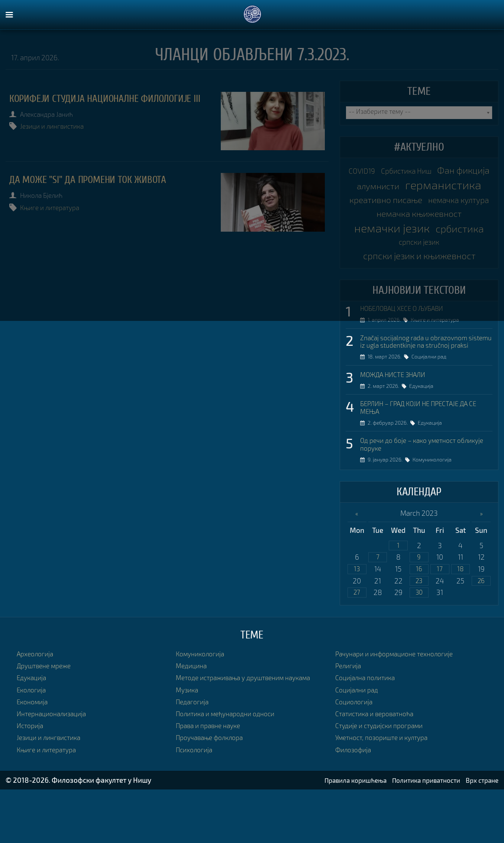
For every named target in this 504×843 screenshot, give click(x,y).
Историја (31, 779)
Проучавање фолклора (213, 791)
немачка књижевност (419, 245)
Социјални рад (432, 404)
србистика (393, 275)
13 (357, 620)
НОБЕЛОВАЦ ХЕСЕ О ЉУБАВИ (408, 345)
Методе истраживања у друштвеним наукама (250, 731)
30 (419, 645)
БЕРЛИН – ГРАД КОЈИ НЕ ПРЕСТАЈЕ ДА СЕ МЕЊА (426, 456)
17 (440, 620)
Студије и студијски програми (383, 779)
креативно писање (419, 215)
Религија (349, 719)
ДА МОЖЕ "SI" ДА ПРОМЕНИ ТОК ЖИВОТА (98, 179)
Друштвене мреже (47, 719)
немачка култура (419, 231)
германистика (419, 201)
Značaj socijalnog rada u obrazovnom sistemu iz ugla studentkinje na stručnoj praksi (422, 384)
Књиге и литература (54, 207)
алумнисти (451, 186)
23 (419, 633)
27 (357, 645)
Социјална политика (368, 731)
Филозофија (355, 803)
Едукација (424, 434)
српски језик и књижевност (419, 291)
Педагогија (194, 755)
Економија (34, 755)
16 (419, 620)
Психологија (196, 803)
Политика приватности (419, 834)
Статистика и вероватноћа (378, 767)
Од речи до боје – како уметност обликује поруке (413, 494)
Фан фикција (392, 186)
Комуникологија (435, 510)
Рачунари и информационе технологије (400, 707)
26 (481, 633)
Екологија (33, 743)
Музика (188, 743)
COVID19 (388, 171)
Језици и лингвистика (57, 139)
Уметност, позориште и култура (386, 791)
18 (460, 620)
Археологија (37, 707)
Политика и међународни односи (230, 767)
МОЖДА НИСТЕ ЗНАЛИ (397, 422)
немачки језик (419, 260)
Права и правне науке (211, 779)
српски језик (449, 277)
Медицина (193, 719)
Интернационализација (55, 767)
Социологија (356, 755)
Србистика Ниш (437, 171)
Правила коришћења (341, 834)
